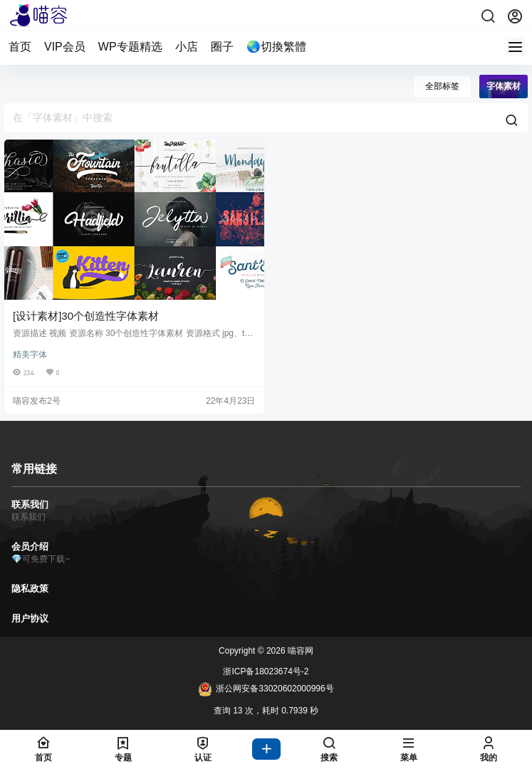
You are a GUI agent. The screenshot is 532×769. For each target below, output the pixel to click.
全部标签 (442, 86)
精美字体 (30, 355)
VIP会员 (65, 47)
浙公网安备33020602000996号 (266, 689)
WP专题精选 (130, 47)
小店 (187, 47)
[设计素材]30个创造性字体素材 (86, 316)
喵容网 (299, 651)
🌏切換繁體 (276, 47)
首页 (20, 47)
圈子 (222, 47)
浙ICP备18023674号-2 (266, 671)
